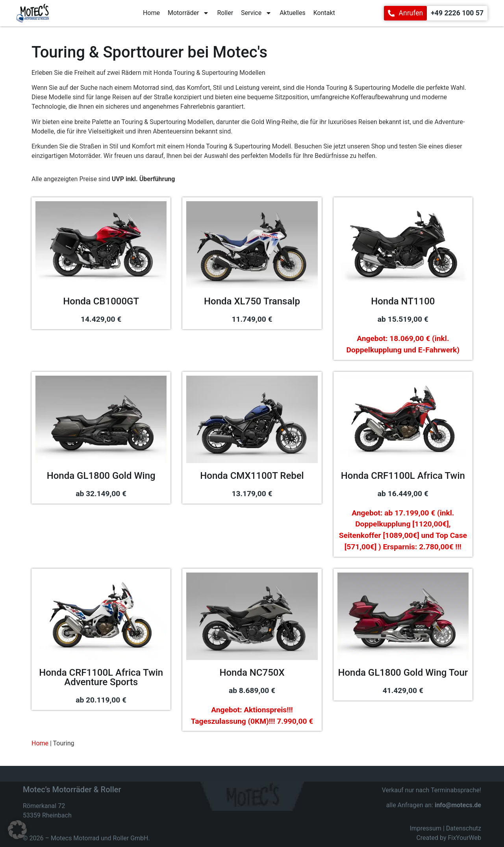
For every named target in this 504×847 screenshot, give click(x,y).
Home (151, 13)
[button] (17, 830)
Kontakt (324, 13)
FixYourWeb (464, 831)
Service (256, 13)
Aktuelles (293, 13)
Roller (225, 13)
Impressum (425, 822)
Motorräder (188, 13)
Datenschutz (464, 822)
